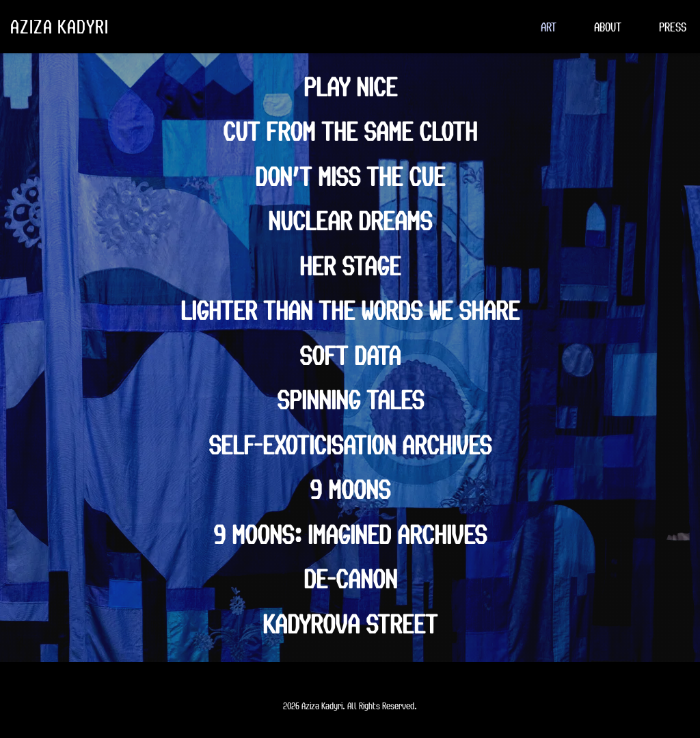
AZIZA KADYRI (59, 26)
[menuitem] (549, 27)
